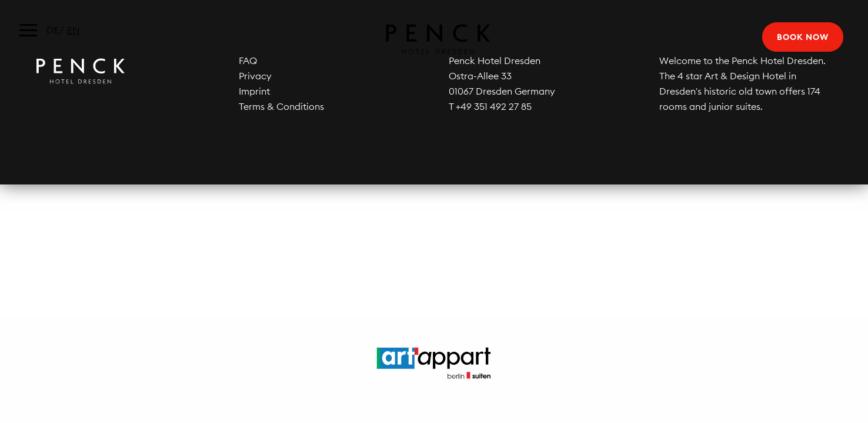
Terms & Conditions (281, 106)
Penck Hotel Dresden (434, 39)
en (74, 30)
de (53, 30)
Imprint (254, 91)
